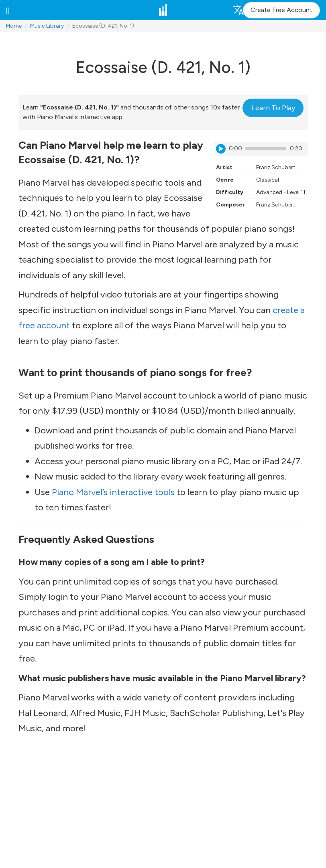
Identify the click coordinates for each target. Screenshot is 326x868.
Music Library (47, 26)
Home (14, 26)
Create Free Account (281, 10)
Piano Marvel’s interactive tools (113, 492)
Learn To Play (273, 108)
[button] (8, 10)
